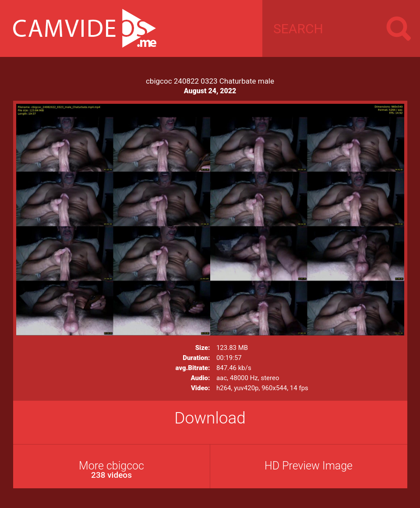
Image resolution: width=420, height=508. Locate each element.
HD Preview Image (309, 466)
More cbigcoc (112, 470)
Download (210, 418)
